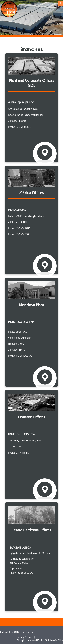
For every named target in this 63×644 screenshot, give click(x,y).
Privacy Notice (24, 637)
